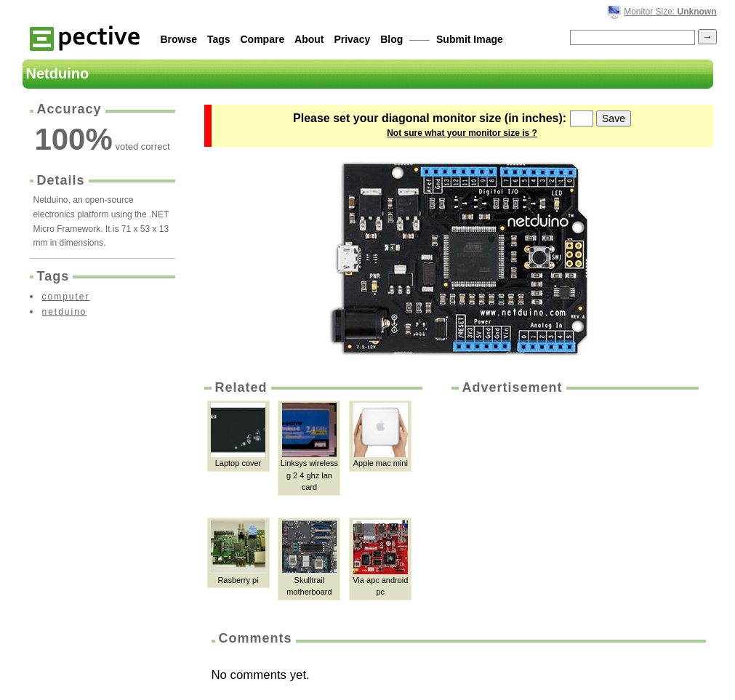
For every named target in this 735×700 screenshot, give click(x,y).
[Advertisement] (574, 506)
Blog (391, 39)
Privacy (352, 39)
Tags (219, 39)
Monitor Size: (670, 12)
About (309, 39)
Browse (179, 39)
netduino (65, 312)
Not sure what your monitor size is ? (462, 133)
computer (66, 297)
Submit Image (470, 39)
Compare (263, 39)
